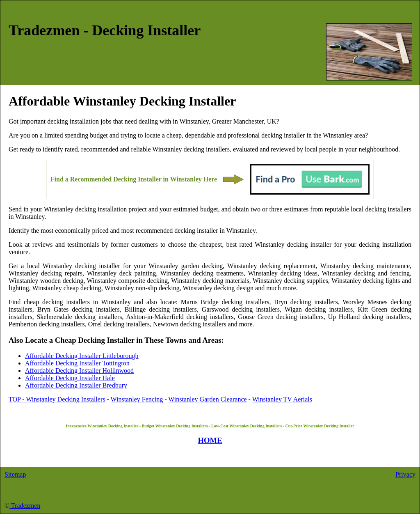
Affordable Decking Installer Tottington (77, 363)
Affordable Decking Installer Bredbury (76, 385)
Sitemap (15, 474)
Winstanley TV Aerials (282, 399)
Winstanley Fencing (137, 399)
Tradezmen (25, 506)
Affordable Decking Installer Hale (70, 378)
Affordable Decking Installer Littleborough (82, 356)
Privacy (405, 474)
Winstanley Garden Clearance (207, 399)
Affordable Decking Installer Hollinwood (79, 371)
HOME (210, 440)
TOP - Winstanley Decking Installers (57, 399)
